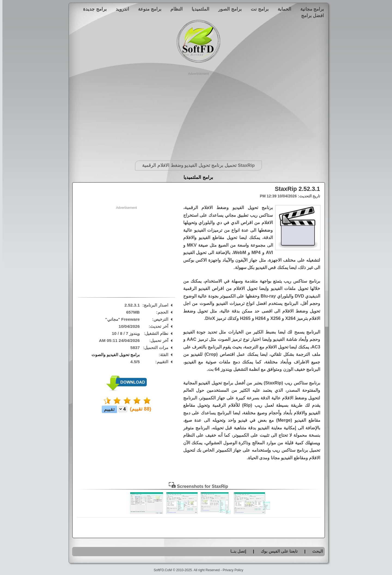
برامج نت (257, 9)
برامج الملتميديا (196, 177)
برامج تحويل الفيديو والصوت (113, 355)
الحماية (282, 9)
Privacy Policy (231, 570)
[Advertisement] (196, 114)
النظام (174, 9)
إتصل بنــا (236, 551)
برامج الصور (228, 9)
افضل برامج (310, 16)
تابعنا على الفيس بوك (277, 551)
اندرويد (120, 9)
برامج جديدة (92, 9)
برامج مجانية (310, 9)
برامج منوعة (147, 9)
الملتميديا (198, 9)
